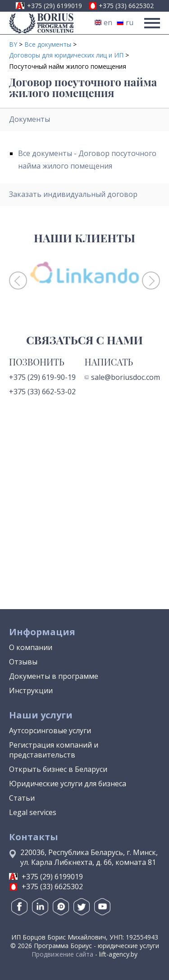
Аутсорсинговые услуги (50, 731)
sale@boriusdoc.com (123, 377)
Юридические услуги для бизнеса (68, 784)
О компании (31, 647)
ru (125, 22)
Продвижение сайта (62, 954)
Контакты (34, 837)
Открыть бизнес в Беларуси (58, 769)
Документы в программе (54, 676)
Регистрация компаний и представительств (54, 750)
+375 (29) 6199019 (55, 6)
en (103, 22)
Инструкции (31, 690)
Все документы (48, 44)
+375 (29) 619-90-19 (42, 377)
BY (13, 44)
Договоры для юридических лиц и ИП (66, 55)
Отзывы (23, 662)
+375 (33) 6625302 (126, 6)
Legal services (33, 812)
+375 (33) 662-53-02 (42, 392)
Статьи (22, 798)
